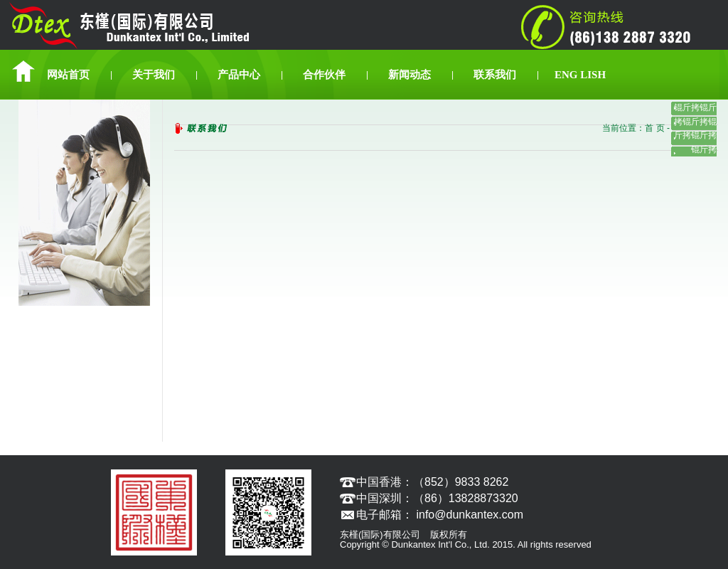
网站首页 (68, 75)
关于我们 (154, 75)
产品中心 (239, 75)
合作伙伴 (324, 75)
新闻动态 (409, 75)
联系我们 (495, 75)
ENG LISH (580, 75)
